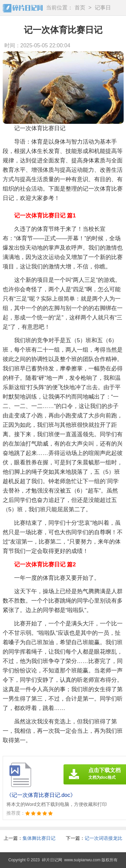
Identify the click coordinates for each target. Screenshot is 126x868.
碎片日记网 (52, 860)
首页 (80, 8)
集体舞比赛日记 (39, 838)
